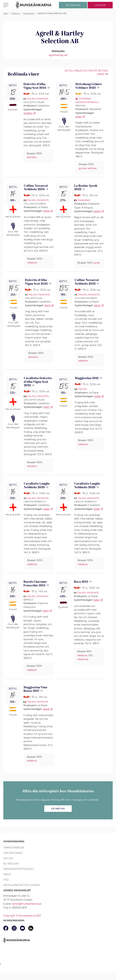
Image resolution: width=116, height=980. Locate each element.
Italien (31, 99)
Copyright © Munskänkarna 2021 (22, 916)
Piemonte (42, 99)
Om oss (8, 858)
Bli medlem (11, 864)
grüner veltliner (88, 168)
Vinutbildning (13, 853)
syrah (97, 263)
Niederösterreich (87, 102)
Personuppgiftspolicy (19, 869)
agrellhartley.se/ (58, 55)
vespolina (83, 659)
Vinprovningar (14, 848)
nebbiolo (32, 263)
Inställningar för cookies (22, 885)
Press (7, 874)
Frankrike (84, 200)
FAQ (6, 880)
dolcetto (32, 157)
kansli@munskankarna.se (27, 904)
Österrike (85, 99)
